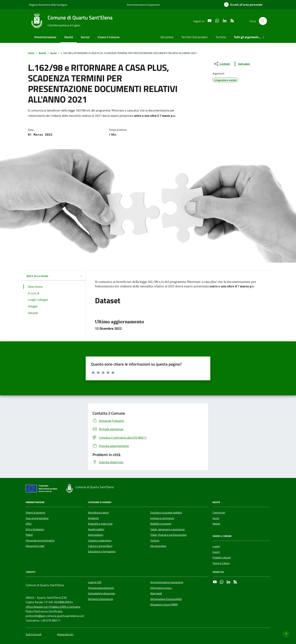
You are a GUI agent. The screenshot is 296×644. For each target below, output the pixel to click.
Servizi (85, 37)
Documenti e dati (35, 546)
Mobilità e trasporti (161, 524)
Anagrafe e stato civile (100, 524)
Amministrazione (45, 37)
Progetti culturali (222, 557)
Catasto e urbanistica (100, 540)
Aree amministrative (37, 518)
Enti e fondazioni (35, 529)
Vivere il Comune (109, 37)
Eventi (216, 552)
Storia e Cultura (221, 563)
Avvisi (216, 518)
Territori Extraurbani (195, 37)
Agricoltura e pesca (98, 513)
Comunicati (219, 513)
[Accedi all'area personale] (243, 5)
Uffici (29, 524)
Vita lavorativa (158, 546)
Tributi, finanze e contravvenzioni (168, 535)
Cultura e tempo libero (100, 546)
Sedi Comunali (34, 634)
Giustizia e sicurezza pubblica (166, 513)
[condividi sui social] (222, 64)
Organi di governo (35, 513)
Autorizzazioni (96, 535)
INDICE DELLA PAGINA (55, 276)
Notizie (216, 524)
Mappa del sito (65, 634)
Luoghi (216, 546)
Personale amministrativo (40, 540)
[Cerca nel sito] (263, 21)
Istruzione (167, 37)
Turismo (221, 37)
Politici (29, 535)
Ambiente (93, 518)
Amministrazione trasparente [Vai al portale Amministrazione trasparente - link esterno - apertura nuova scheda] (143, 5)
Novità (69, 37)
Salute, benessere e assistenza (167, 529)
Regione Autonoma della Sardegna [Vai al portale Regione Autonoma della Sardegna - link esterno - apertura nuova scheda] (48, 5)
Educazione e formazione (102, 551)
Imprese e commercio (162, 518)
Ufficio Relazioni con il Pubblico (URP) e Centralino (53, 607)
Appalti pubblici (96, 529)
